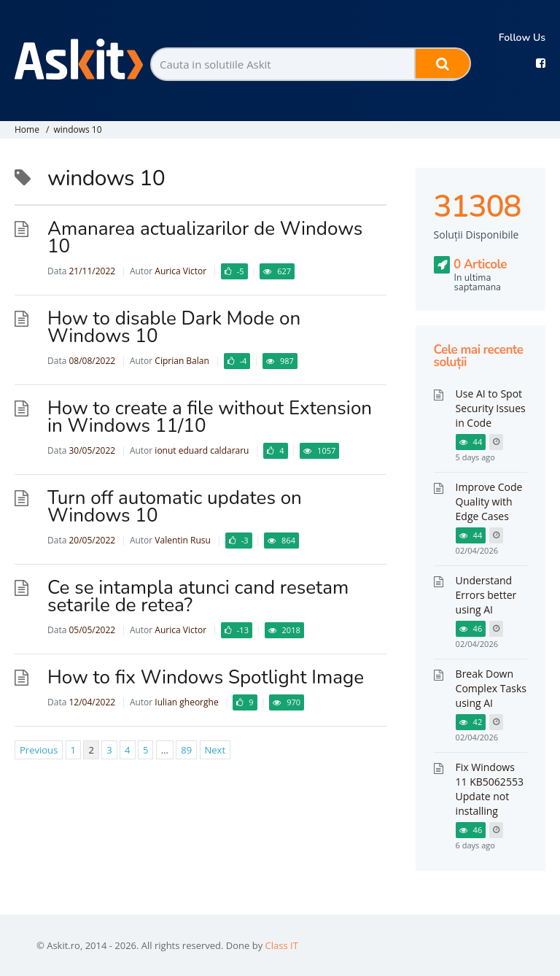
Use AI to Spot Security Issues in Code (491, 408)
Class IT (282, 945)
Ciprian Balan (182, 361)
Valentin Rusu (183, 540)
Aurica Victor (180, 271)
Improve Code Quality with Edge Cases (489, 501)
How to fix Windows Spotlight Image (206, 677)
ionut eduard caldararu (202, 450)
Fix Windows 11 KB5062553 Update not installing (490, 789)
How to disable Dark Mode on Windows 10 (174, 327)
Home (27, 129)
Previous (39, 750)
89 (186, 750)
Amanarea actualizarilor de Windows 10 (205, 237)
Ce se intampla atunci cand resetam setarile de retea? (198, 596)
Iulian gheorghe (186, 702)
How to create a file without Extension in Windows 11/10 (210, 417)
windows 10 (77, 129)
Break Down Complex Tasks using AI (491, 688)
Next (215, 750)
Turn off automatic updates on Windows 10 (175, 507)
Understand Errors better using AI (486, 595)
